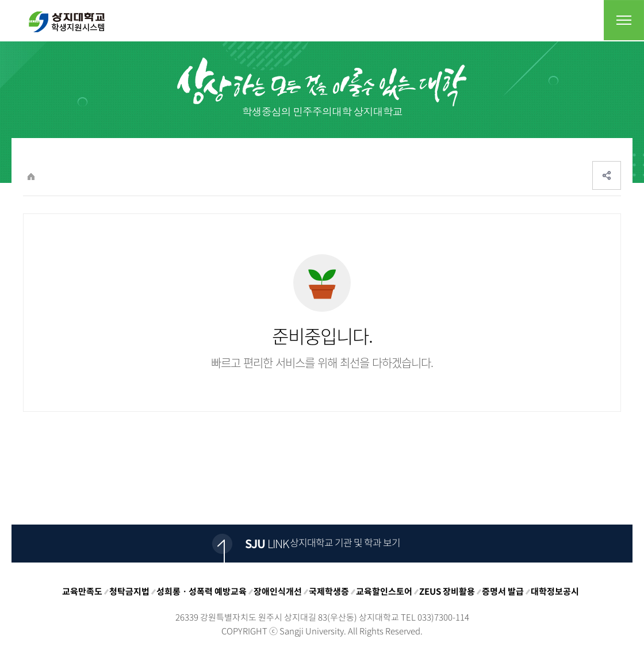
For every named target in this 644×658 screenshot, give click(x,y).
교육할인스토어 (384, 591)
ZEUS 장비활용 (447, 591)
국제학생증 (329, 591)
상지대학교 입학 (67, 22)
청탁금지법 (129, 591)
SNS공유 (607, 175)
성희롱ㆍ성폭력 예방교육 (202, 591)
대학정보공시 (555, 591)
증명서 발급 (503, 591)
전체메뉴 (624, 20)
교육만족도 (82, 591)
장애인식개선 (278, 591)
